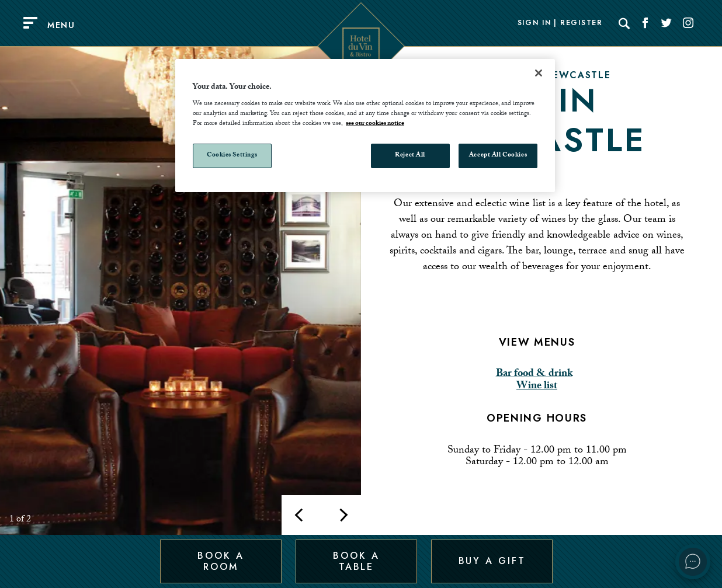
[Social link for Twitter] (667, 23)
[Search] (624, 23)
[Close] (539, 73)
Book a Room (221, 561)
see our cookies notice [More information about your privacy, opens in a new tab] (375, 124)
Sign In (534, 23)
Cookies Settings (232, 156)
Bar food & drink (534, 375)
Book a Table (356, 561)
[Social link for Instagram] (688, 23)
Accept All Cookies (498, 156)
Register (581, 23)
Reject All (410, 156)
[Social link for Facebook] (645, 23)
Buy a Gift (492, 561)
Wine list (537, 387)
